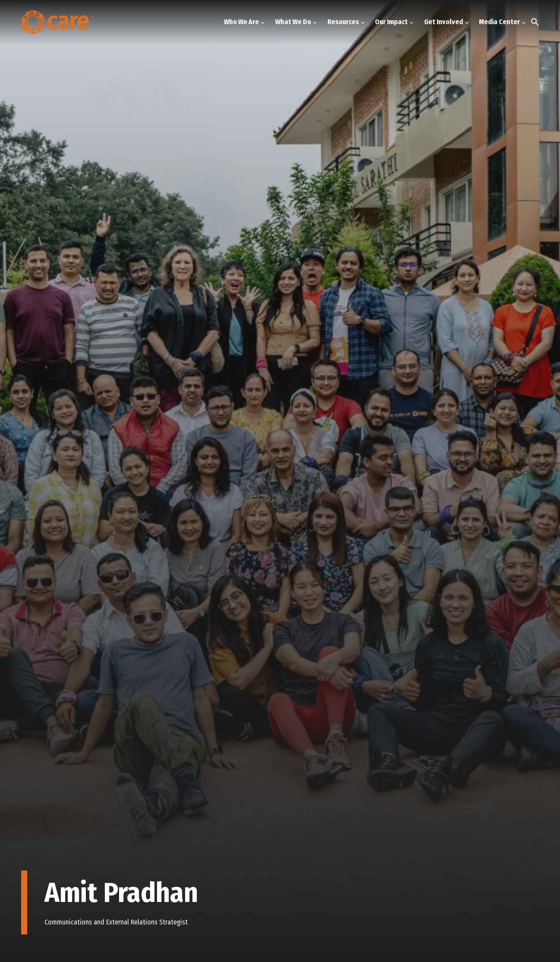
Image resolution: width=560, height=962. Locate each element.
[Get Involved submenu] (467, 22)
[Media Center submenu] (524, 22)
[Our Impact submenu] (412, 22)
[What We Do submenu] (315, 22)
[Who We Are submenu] (263, 22)
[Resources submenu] (363, 22)
